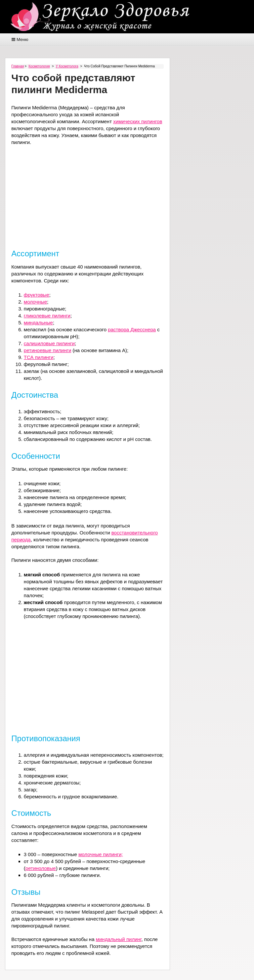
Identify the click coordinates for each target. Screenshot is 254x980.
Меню (22, 39)
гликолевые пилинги (47, 316)
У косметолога (67, 66)
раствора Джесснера (132, 329)
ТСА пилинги (39, 357)
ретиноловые (41, 868)
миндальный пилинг (119, 939)
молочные (35, 302)
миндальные (38, 323)
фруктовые (37, 295)
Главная (18, 66)
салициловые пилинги (49, 343)
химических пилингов (138, 121)
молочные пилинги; (101, 854)
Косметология (39, 66)
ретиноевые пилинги (47, 350)
